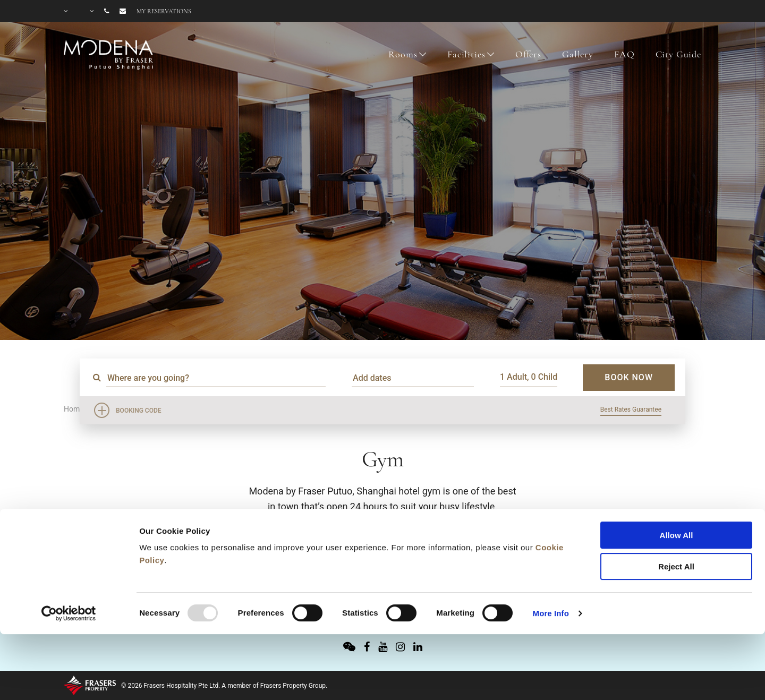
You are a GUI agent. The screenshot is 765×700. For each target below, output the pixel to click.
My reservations (164, 11)
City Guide (679, 54)
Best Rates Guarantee (631, 409)
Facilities (466, 54)
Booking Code (139, 411)
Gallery (578, 54)
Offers (528, 54)
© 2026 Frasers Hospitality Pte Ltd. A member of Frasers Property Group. (224, 686)
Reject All (676, 507)
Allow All (677, 476)
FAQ (624, 54)
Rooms (403, 54)
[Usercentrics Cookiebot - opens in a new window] (69, 554)
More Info (551, 554)
